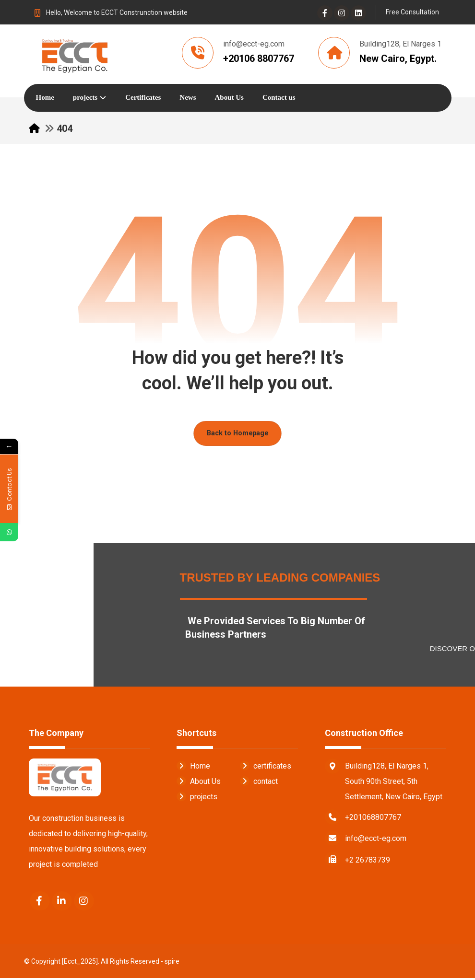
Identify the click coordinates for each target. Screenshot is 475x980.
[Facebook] (325, 13)
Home (193, 767)
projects (197, 798)
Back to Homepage (237, 435)
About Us (199, 783)
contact (259, 783)
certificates (266, 767)
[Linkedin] (358, 13)
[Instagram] (342, 13)
